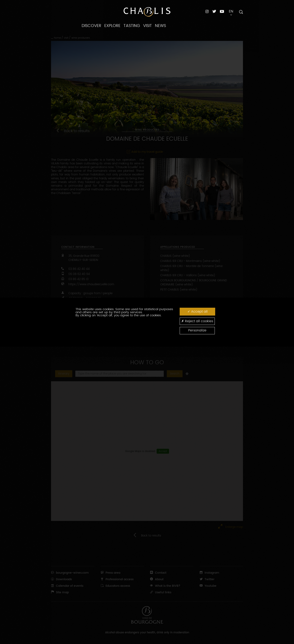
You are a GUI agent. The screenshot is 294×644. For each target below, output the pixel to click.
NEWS (160, 26)
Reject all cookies (197, 321)
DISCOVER (91, 26)
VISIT (148, 26)
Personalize (197, 331)
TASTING (132, 26)
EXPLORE (112, 26)
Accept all (198, 311)
